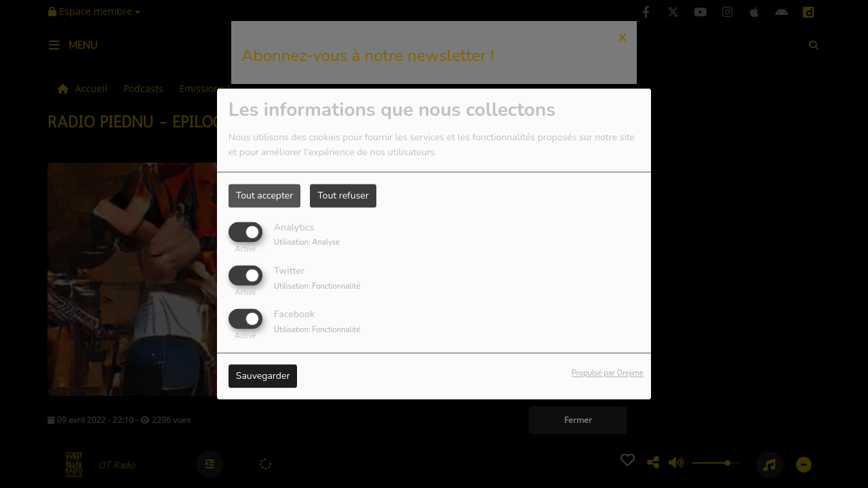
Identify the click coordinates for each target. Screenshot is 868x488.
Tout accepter (264, 196)
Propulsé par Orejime (608, 374)
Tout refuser (343, 196)
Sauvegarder (263, 377)
